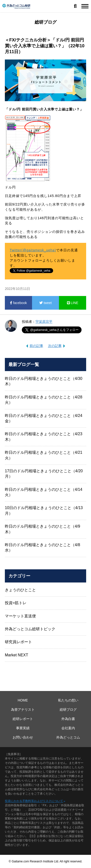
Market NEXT (17, 655)
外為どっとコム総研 (16, 6)
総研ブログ (68, 710)
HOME (23, 700)
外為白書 (68, 719)
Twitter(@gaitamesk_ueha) (33, 250)
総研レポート (23, 719)
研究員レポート (18, 642)
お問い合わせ (23, 737)
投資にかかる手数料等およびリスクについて (34, 801)
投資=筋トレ (16, 603)
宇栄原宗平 (44, 322)
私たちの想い (68, 700)
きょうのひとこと (20, 590)
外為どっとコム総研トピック (30, 629)
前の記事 (36, 346)
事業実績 (23, 728)
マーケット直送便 (20, 616)
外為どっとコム (68, 737)
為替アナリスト (23, 710)
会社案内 (68, 728)
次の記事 (55, 346)
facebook (18, 303)
